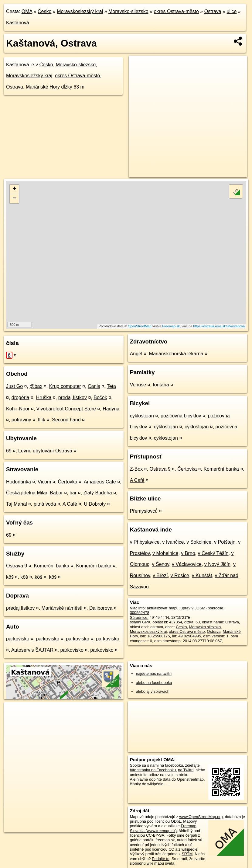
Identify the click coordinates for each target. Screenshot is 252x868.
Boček (100, 397)
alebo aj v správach (153, 691)
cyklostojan (142, 416)
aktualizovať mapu (163, 608)
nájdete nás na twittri (154, 673)
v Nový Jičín (217, 564)
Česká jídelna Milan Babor (34, 493)
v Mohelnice (165, 553)
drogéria (20, 397)
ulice (232, 11)
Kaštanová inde (151, 530)
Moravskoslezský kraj (80, 11)
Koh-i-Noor (18, 409)
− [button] (14, 199)
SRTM (187, 854)
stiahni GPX (140, 622)
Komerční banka (52, 566)
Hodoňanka (19, 482)
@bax (36, 386)
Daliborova (101, 608)
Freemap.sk (171, 326)
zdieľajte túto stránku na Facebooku (165, 768)
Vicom (44, 482)
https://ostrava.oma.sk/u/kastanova (219, 326)
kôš (10, 577)
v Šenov (161, 564)
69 (9, 451)
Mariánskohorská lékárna (176, 354)
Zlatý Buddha (97, 493)
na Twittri (186, 770)
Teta (111, 386)
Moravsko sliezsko (205, 627)
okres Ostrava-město (176, 11)
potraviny (21, 420)
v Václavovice (187, 564)
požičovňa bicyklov (181, 416)
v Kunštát (202, 575)
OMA (27, 11)
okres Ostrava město (187, 631)
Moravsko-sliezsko (128, 11)
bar (73, 493)
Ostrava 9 (17, 566)
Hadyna (111, 409)
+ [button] (14, 189)
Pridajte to (161, 859)
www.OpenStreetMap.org (201, 817)
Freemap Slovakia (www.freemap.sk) (163, 828)
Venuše (138, 385)
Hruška (44, 397)
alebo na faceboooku (154, 683)
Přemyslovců (144, 511)
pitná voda (45, 504)
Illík (42, 420)
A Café (70, 504)
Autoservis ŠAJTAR (32, 650)
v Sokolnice (199, 542)
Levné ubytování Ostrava (45, 451)
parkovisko (18, 639)
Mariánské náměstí (62, 608)
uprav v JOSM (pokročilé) (203, 608)
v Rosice (180, 575)
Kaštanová (18, 23)
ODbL (176, 821)
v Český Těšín (213, 553)
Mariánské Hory (43, 87)
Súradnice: (139, 617)
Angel (136, 354)
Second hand (66, 420)
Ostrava (213, 11)
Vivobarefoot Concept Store (66, 409)
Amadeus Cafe (100, 482)
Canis (94, 386)
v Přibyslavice (145, 542)
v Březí (160, 575)
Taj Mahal (16, 504)
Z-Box (136, 469)
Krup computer (65, 386)
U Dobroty (95, 504)
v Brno (188, 553)
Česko (44, 11)
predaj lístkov (73, 397)
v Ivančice (173, 542)
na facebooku (171, 765)
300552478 (140, 613)
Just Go (14, 386)
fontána (161, 385)
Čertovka (68, 482)
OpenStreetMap (140, 326)
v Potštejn (225, 542)
